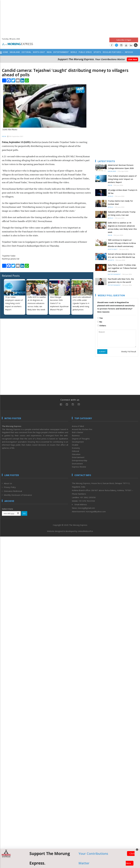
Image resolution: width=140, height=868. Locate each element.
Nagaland (15, 52)
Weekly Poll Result (129, 352)
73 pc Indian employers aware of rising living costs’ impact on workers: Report (14, 303)
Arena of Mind (78, 426)
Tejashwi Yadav (9, 256)
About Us (8, 483)
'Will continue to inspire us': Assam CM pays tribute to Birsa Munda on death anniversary (122, 243)
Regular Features (113, 52)
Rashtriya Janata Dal (11, 259)
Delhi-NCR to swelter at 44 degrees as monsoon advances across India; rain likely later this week (37, 303)
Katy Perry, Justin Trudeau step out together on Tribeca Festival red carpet (122, 268)
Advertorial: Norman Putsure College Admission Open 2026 (121, 167)
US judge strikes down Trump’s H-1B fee (123, 192)
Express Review (79, 467)
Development (78, 442)
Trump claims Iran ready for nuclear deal (120, 202)
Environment (77, 464)
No (100, 322)
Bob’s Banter (78, 432)
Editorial (27, 52)
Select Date (7, 509)
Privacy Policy (10, 487)
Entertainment (61, 52)
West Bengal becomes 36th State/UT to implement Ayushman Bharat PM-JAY (59, 303)
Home (5, 52)
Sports (97, 52)
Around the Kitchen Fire (82, 429)
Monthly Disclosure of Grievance (18, 495)
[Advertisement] (70, 18)
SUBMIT (102, 352)
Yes (100, 318)
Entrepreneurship (80, 460)
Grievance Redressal (13, 491)
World (74, 52)
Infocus (129, 52)
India (49, 52)
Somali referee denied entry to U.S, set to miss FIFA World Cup (121, 256)
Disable (75, 445)
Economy (76, 448)
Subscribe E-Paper (124, 40)
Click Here (132, 59)
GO (24, 513)
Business (76, 435)
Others (102, 326)
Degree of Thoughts (81, 439)
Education (76, 454)
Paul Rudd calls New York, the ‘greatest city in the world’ (121, 281)
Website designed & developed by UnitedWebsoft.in (70, 531)
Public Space (85, 52)
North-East (39, 52)
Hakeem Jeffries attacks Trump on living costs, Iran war (122, 213)
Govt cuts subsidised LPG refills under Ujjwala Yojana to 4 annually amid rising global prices (82, 303)
